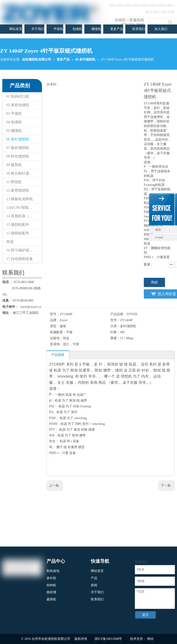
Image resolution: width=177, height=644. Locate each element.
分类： (115, 326)
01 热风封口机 (18, 96)
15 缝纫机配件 (18, 225)
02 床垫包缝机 (18, 105)
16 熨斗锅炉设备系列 (23, 250)
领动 (150, 639)
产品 (94, 578)
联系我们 (97, 599)
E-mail (159, 237)
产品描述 (58, 355)
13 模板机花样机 (20, 199)
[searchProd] (158, 22)
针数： (115, 332)
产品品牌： (118, 314)
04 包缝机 (14, 122)
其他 (10, 242)
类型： (55, 326)
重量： (115, 338)
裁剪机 (51, 599)
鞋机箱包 (53, 571)
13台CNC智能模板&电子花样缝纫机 (24, 207)
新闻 (94, 585)
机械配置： (58, 332)
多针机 (51, 578)
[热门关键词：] (170, 22)
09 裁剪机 (14, 165)
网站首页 (97, 571)
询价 (154, 282)
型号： (55, 314)
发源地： (56, 344)
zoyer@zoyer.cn (30, 307)
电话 (165, 230)
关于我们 (97, 592)
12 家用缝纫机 (18, 190)
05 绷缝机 (14, 131)
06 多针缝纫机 (18, 139)
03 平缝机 (14, 113)
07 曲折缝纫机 (18, 148)
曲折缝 (51, 592)
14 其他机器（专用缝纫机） (24, 216)
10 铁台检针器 (18, 173)
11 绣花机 (14, 182)
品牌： (55, 320)
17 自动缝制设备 (20, 259)
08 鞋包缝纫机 (18, 156)
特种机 (51, 585)
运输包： (56, 338)
